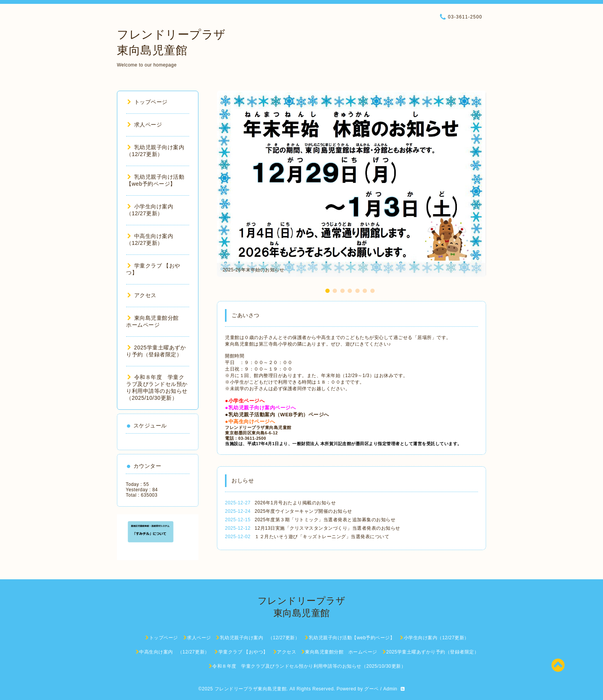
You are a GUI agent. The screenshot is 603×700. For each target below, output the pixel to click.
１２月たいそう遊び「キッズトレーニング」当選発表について (322, 537)
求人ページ (145, 125)
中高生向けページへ (252, 421)
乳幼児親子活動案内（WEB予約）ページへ (279, 415)
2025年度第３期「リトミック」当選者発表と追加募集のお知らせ (325, 520)
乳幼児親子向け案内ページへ (262, 408)
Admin (390, 689)
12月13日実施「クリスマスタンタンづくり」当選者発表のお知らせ (327, 528)
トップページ (147, 102)
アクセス (142, 295)
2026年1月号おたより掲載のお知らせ (295, 503)
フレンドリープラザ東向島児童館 (251, 689)
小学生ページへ (247, 401)
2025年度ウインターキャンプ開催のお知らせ (303, 511)
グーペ (371, 689)
